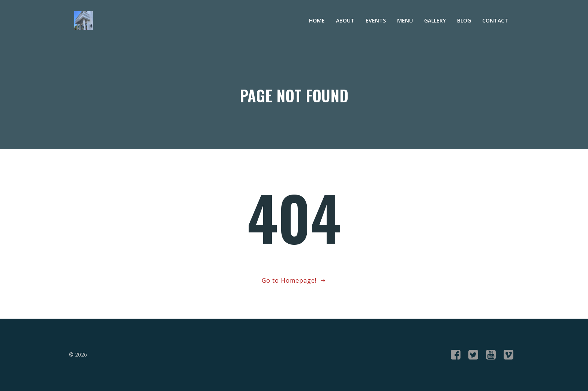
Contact (495, 20)
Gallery (435, 20)
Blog (464, 20)
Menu (405, 20)
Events (376, 20)
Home (317, 20)
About (345, 20)
